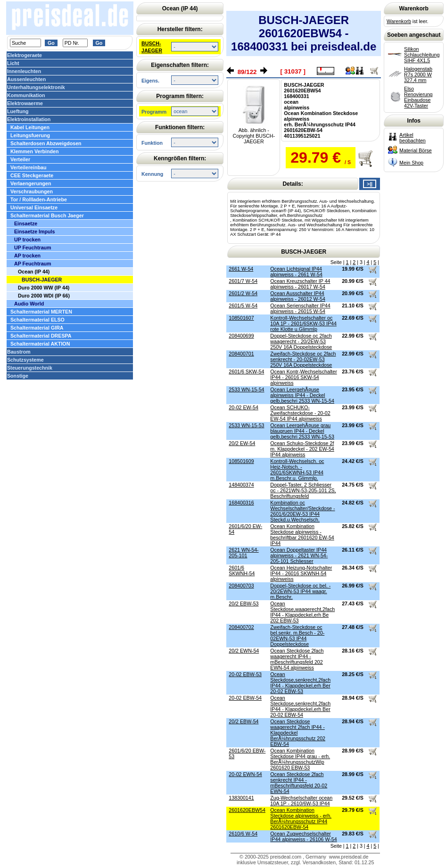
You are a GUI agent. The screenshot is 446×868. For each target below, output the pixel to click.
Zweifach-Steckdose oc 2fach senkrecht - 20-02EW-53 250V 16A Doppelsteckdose (303, 359)
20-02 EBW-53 (245, 674)
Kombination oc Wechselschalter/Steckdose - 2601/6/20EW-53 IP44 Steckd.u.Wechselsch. (302, 511)
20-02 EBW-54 (245, 698)
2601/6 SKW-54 (246, 372)
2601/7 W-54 (243, 281)
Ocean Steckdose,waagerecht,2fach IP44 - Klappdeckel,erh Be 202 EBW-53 (302, 612)
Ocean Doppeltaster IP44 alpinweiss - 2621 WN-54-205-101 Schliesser (299, 555)
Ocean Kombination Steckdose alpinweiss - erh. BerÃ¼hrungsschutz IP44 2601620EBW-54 (301, 818)
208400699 (241, 336)
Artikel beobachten (413, 138)
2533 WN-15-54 (246, 389)
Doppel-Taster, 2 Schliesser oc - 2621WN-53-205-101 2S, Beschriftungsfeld (303, 490)
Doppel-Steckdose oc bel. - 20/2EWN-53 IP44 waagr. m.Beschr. (300, 591)
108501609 (241, 461)
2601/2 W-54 (243, 293)
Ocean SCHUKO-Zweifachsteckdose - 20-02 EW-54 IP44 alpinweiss (300, 413)
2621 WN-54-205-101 (244, 553)
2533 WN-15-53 (246, 425)
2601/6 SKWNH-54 (242, 570)
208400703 (241, 586)
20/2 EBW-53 (244, 603)
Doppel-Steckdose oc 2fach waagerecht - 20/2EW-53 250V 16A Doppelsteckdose (301, 341)
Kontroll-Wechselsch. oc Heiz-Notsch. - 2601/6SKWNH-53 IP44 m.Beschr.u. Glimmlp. (297, 470)
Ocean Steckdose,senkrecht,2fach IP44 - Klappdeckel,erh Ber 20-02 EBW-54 (300, 706)
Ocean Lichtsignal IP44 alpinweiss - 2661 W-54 (296, 272)
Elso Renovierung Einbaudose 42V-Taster (418, 97)
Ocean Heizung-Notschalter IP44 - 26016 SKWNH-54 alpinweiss (301, 573)
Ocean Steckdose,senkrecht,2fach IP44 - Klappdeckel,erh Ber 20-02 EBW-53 (300, 683)
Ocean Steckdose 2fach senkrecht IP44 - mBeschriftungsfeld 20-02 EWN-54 (299, 783)
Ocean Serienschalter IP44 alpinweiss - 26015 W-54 (300, 308)
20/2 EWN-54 (244, 651)
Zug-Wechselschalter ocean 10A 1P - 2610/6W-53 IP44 (301, 801)
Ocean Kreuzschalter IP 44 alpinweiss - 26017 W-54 (300, 284)
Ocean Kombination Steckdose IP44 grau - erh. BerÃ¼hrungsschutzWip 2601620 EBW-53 (300, 759)
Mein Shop (411, 163)
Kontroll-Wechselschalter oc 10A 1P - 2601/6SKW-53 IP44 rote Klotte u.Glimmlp (303, 323)
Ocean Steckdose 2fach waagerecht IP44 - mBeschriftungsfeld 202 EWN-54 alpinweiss (297, 659)
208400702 (241, 627)
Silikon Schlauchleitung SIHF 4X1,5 (422, 55)
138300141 (241, 798)
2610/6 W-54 (243, 834)
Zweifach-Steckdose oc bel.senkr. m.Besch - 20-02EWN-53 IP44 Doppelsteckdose (297, 636)
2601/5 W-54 (243, 306)
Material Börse (416, 150)
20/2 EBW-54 (244, 721)
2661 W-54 (241, 269)
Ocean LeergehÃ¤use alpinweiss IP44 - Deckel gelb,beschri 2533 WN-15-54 (302, 395)
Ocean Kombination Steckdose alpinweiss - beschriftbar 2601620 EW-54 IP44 (302, 535)
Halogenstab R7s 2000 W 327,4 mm (418, 74)
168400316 (241, 503)
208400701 (241, 354)
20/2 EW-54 (242, 443)
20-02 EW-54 (244, 407)
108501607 (241, 318)
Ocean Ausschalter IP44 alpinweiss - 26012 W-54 (298, 296)
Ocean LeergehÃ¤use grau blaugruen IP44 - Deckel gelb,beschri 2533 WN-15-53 (302, 431)
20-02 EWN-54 (245, 774)
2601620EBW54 (247, 810)
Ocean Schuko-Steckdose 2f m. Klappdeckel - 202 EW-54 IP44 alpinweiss (302, 449)
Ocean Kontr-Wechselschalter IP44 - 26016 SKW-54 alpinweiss (303, 377)
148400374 (241, 485)
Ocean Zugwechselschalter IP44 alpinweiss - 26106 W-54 (303, 836)
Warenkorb (399, 21)
